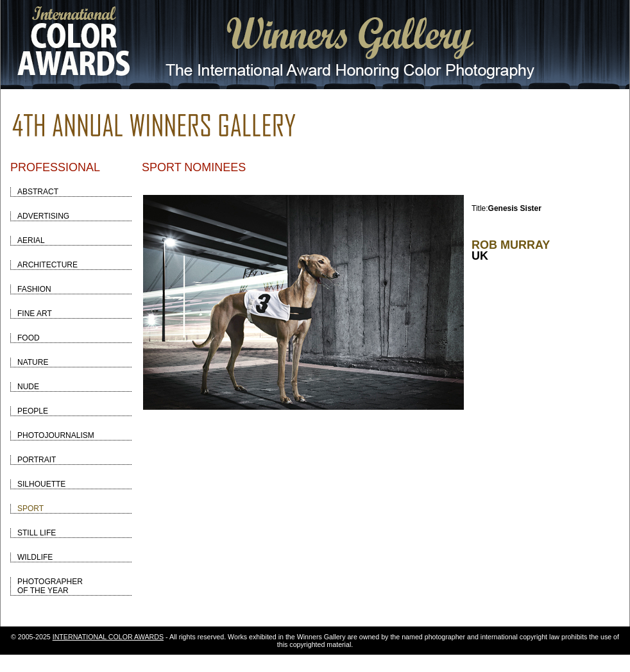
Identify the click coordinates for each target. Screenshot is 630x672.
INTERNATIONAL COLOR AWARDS (108, 637)
